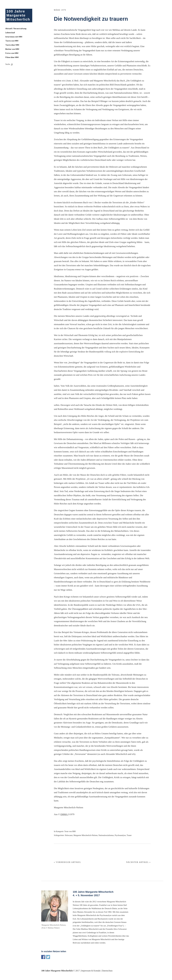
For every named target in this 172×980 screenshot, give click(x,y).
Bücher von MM (12, 49)
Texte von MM (12, 41)
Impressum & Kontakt (91, 971)
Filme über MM (12, 57)
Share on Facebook (43, 957)
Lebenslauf (10, 32)
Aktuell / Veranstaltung (16, 28)
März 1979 (60, 10)
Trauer (129, 835)
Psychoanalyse (120, 835)
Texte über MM (12, 45)
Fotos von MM (12, 53)
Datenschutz (107, 971)
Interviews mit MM (14, 37)
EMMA (64, 814)
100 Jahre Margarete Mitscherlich (18, 15)
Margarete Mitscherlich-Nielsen (86, 835)
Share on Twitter (48, 957)
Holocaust (69, 835)
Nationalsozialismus (106, 835)
